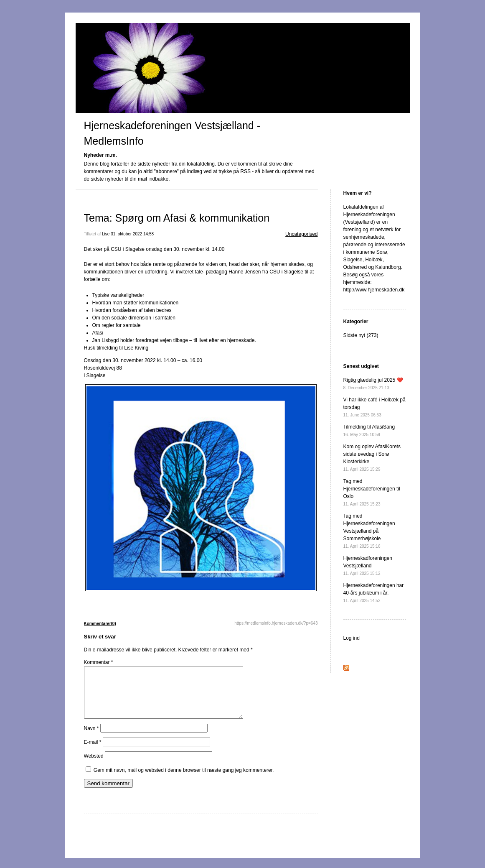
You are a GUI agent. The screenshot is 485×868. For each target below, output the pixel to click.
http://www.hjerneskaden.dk (374, 290)
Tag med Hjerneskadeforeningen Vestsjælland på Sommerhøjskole (369, 531)
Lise (106, 234)
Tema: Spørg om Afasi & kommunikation (177, 218)
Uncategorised (301, 234)
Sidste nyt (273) (361, 335)
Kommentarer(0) (100, 624)
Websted (94, 766)
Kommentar (99, 662)
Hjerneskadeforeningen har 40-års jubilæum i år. (374, 593)
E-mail (93, 752)
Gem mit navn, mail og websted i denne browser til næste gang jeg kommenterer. (184, 780)
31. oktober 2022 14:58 (132, 234)
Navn (91, 738)
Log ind (352, 638)
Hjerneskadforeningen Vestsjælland (368, 565)
